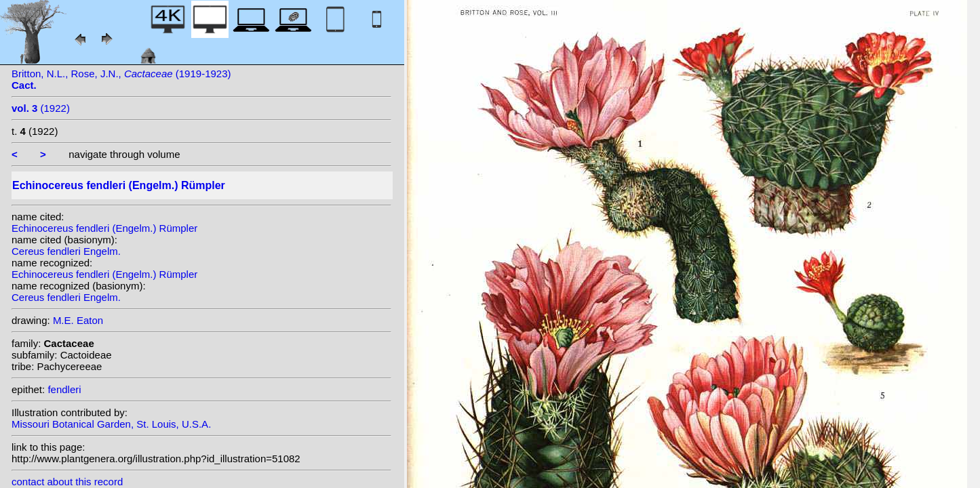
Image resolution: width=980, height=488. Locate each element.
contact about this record (67, 482)
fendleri (64, 389)
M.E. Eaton (78, 320)
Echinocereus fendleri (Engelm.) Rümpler (104, 228)
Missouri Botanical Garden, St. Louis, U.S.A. (111, 424)
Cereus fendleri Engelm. (66, 251)
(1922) (41, 108)
